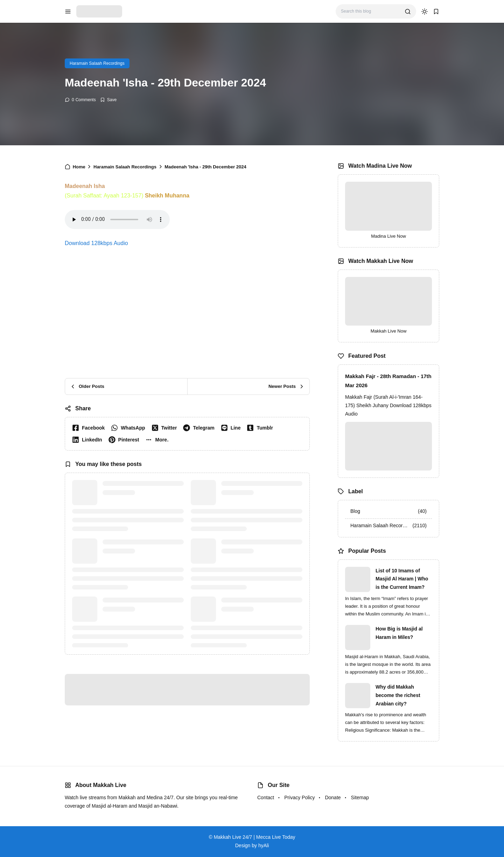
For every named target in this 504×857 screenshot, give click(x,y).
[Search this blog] (370, 11)
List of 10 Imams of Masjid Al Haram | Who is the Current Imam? (402, 579)
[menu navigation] (68, 12)
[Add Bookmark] (108, 100)
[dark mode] (425, 12)
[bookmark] (436, 12)
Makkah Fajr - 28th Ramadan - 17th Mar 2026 (388, 381)
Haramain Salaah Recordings (97, 63)
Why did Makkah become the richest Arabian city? (398, 695)
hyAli (264, 845)
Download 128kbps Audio (96, 243)
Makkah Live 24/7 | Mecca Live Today (255, 837)
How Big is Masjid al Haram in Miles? (399, 633)
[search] (408, 12)
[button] (158, 440)
